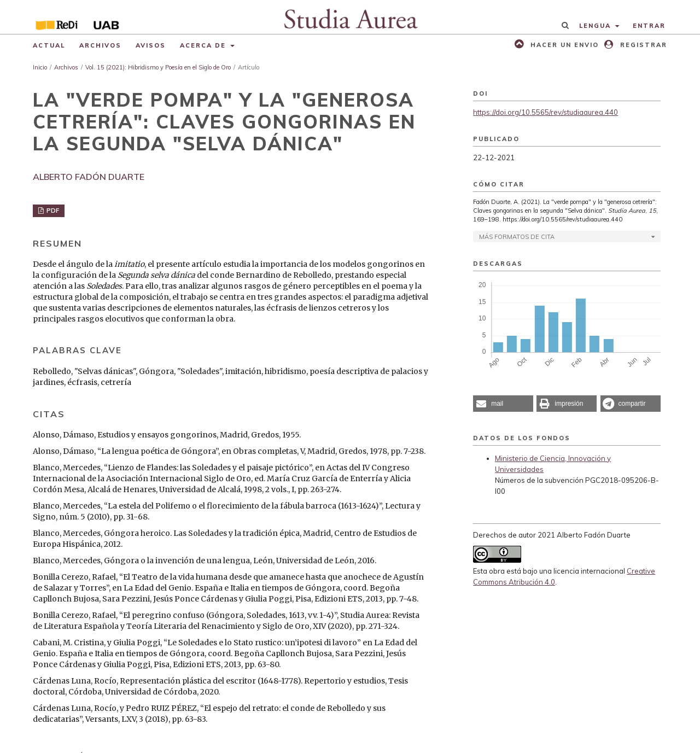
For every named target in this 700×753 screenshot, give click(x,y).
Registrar (642, 45)
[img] (350, 17)
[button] (503, 404)
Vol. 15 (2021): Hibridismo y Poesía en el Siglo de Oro (158, 67)
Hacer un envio (563, 45)
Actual (49, 45)
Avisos (151, 45)
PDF (52, 211)
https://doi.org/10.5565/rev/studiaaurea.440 (546, 112)
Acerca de (204, 45)
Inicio (40, 67)
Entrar (649, 26)
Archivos (100, 45)
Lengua (596, 26)
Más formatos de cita (517, 237)
